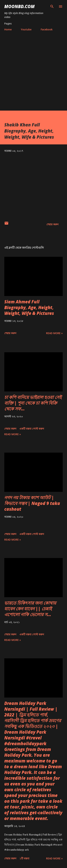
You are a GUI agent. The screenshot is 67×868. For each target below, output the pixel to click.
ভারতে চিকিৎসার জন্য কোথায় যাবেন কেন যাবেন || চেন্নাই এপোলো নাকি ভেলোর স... (30, 609)
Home (8, 29)
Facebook (47, 29)
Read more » (54, 333)
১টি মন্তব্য (24, 858)
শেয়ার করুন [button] (52, 224)
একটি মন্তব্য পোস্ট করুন (32, 429)
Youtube (26, 29)
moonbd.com (19, 6)
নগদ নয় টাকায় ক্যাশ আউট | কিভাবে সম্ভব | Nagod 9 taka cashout (32, 503)
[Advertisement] (33, 69)
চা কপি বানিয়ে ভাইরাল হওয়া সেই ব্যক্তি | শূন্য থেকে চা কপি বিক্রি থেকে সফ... (33, 403)
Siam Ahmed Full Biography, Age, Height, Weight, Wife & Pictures (29, 307)
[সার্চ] (52, 6)
